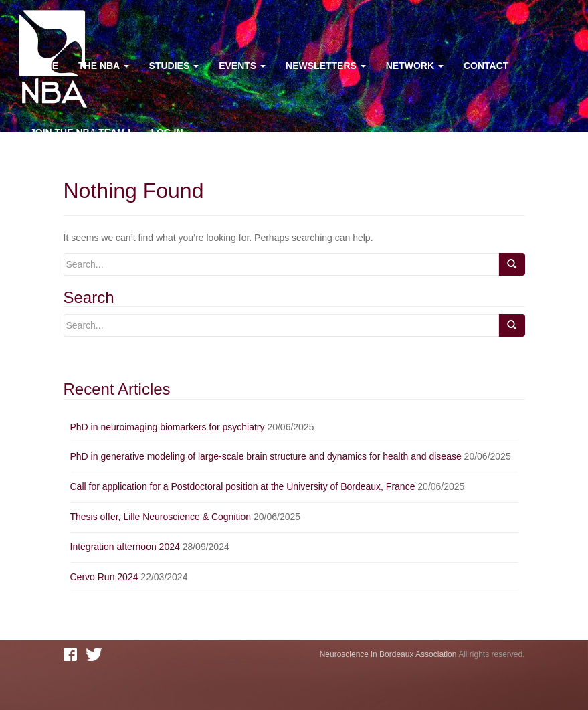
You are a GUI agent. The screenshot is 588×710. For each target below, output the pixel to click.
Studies (174, 66)
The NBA (104, 66)
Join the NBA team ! (80, 132)
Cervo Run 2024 (104, 577)
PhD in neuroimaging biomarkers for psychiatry (168, 427)
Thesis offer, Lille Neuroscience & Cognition (161, 517)
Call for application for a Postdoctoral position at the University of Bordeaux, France (243, 486)
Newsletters (326, 66)
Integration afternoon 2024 (125, 547)
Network (415, 66)
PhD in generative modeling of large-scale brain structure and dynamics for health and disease (266, 456)
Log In (167, 132)
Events (242, 66)
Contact (486, 66)
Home (44, 66)
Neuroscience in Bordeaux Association (388, 654)
